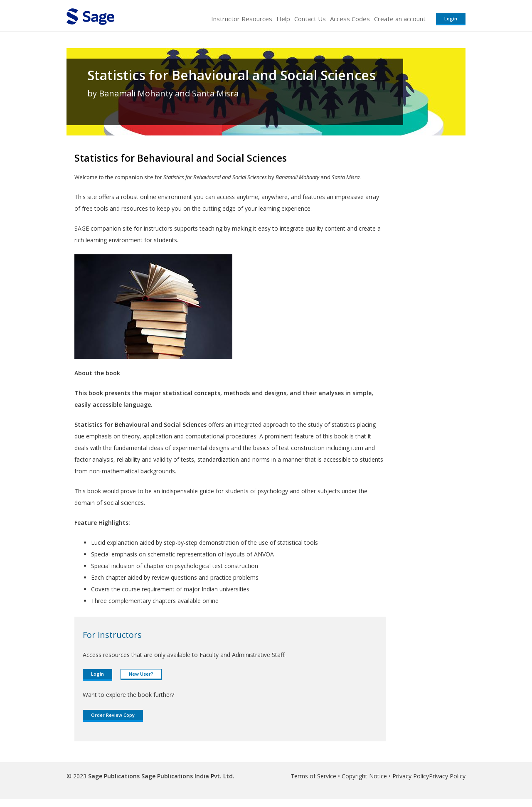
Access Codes (350, 19)
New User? (141, 674)
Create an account (400, 19)
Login (451, 18)
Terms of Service (313, 776)
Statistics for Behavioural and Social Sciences (232, 75)
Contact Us (310, 19)
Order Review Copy (113, 715)
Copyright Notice (364, 776)
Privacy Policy (411, 776)
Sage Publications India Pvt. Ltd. (187, 776)
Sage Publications (114, 776)
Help (283, 19)
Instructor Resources (242, 19)
